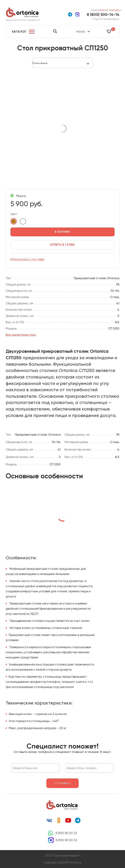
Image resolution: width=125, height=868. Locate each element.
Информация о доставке (27, 259)
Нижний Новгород (109, 10)
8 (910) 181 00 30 (66, 833)
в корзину (63, 232)
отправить (63, 783)
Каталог (19, 32)
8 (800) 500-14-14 (103, 14)
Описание (40, 63)
